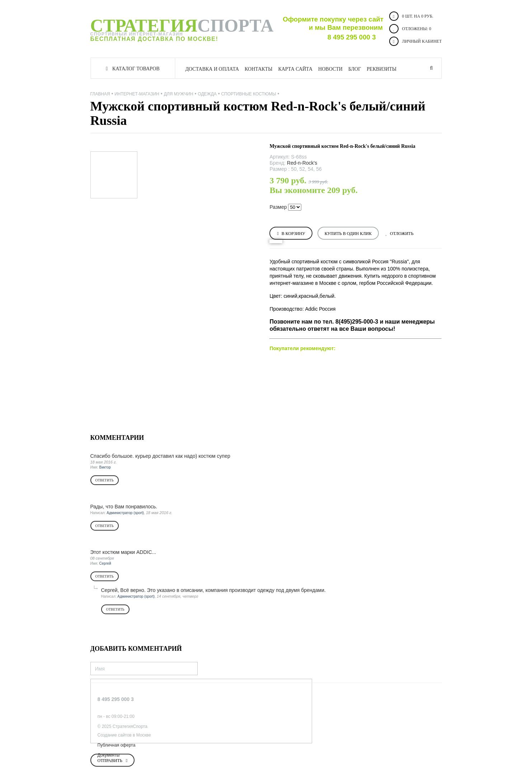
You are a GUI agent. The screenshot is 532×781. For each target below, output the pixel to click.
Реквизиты (382, 69)
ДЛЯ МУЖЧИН (179, 94)
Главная (100, 94)
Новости (330, 69)
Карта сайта (295, 69)
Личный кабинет (416, 41)
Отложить (402, 234)
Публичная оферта (117, 745)
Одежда (207, 94)
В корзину (293, 234)
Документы (109, 755)
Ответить (105, 480)
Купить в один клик (348, 234)
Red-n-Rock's (302, 163)
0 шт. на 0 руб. (411, 16)
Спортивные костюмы (248, 94)
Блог (355, 69)
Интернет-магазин (137, 94)
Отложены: (410, 29)
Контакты (258, 69)
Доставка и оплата (212, 69)
